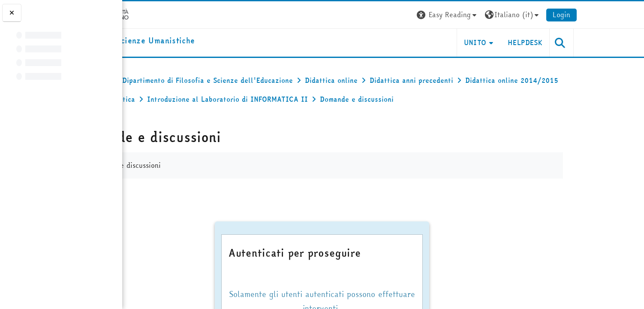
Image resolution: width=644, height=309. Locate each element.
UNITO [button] (532, 42)
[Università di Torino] (159, 14)
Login (618, 15)
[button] (505, 15)
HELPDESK (582, 42)
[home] (193, 41)
